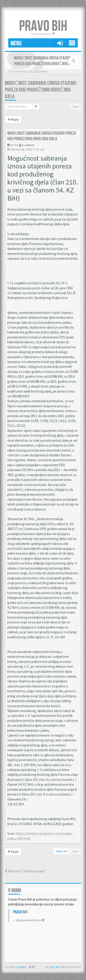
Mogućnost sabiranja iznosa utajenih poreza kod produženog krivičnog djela (40, 90)
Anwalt (40, 967)
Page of (62, 851)
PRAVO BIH (43, 26)
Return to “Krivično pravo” (25, 871)
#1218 (14, 145)
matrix (30, 145)
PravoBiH (21, 967)
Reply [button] (13, 120)
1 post (75, 106)
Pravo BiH (54, 967)
